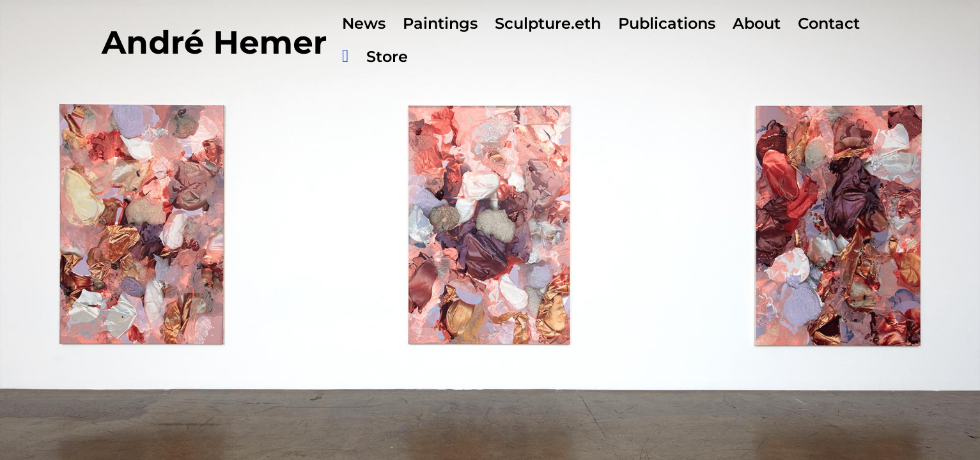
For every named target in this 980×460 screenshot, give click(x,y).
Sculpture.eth (548, 26)
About (757, 26)
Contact (829, 26)
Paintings (440, 26)
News (364, 26)
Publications (667, 26)
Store (387, 59)
